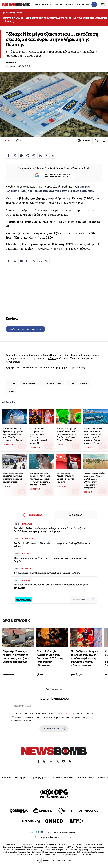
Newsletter (28, 368)
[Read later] (104, 141)
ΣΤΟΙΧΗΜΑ (7, 141)
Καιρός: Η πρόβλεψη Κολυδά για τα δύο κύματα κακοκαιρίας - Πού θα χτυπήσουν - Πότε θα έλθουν (67, 434)
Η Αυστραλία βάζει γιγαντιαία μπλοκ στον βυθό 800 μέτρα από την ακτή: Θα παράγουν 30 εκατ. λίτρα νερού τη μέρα (94, 436)
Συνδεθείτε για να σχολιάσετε (25, 329)
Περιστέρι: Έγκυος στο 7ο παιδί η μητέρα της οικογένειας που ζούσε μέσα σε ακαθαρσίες (16, 656)
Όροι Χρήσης (21, 777)
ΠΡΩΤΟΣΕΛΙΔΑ (84, 5)
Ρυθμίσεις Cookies (86, 777)
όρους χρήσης (61, 713)
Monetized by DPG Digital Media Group (63, 832)
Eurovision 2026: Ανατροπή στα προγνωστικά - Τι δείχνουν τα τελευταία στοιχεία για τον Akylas (39, 436)
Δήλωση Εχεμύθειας (40, 777)
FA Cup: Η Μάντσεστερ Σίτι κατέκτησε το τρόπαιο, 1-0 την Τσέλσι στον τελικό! (52, 545)
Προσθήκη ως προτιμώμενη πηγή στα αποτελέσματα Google (53, 176)
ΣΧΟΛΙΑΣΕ (84, 141)
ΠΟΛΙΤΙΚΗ (70, 5)
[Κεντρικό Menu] (103, 4)
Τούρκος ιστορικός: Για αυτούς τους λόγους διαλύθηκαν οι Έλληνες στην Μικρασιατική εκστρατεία (94, 480)
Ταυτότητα (6, 777)
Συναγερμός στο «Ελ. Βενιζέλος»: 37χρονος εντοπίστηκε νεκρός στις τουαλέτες (13, 477)
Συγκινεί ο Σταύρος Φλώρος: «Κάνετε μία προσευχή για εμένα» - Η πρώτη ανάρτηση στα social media (40, 479)
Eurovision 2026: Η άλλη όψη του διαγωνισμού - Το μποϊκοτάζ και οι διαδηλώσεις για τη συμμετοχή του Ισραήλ (51, 530)
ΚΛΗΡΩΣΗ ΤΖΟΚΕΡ (31, 383)
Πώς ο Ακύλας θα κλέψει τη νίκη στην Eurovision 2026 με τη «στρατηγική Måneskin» (50, 658)
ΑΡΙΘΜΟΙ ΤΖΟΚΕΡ (54, 383)
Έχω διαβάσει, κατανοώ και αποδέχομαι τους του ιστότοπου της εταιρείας (54, 713)
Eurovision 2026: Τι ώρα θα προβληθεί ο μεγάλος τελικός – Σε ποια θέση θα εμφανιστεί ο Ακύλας (55, 19)
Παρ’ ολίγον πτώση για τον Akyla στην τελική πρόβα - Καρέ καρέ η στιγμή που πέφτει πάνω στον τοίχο (85, 658)
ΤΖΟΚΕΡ (12, 383)
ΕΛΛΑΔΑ (59, 5)
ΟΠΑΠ (11, 391)
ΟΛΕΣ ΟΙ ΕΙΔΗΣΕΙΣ (43, 5)
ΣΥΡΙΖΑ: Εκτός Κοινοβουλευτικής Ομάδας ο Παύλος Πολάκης (65, 477)
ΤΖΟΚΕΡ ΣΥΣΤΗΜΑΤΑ (78, 383)
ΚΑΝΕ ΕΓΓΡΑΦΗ (54, 729)
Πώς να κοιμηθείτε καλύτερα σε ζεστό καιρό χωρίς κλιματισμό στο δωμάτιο (50, 560)
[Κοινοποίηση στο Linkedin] (40, 156)
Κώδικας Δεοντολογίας (63, 777)
